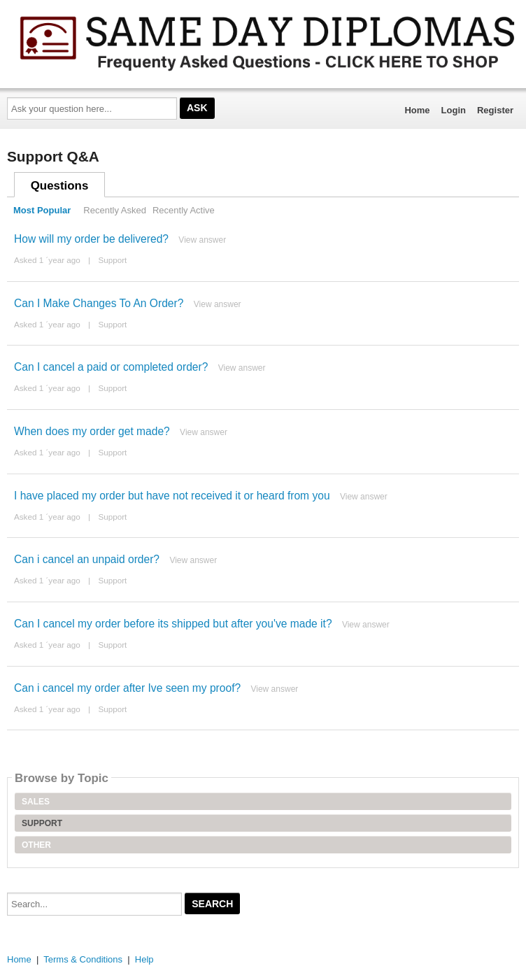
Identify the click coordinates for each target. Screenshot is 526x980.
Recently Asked (115, 210)
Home (417, 110)
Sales (36, 802)
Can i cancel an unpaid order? (87, 559)
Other (36, 845)
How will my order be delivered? (91, 239)
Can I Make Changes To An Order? (99, 303)
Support (112, 260)
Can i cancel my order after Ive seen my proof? (127, 688)
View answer (202, 240)
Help (144, 959)
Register (495, 110)
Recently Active (184, 210)
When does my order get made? (92, 431)
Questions (60, 186)
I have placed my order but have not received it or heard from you (172, 496)
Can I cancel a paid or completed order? (111, 367)
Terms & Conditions (83, 959)
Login (454, 110)
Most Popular (42, 210)
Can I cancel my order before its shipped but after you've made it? (173, 624)
